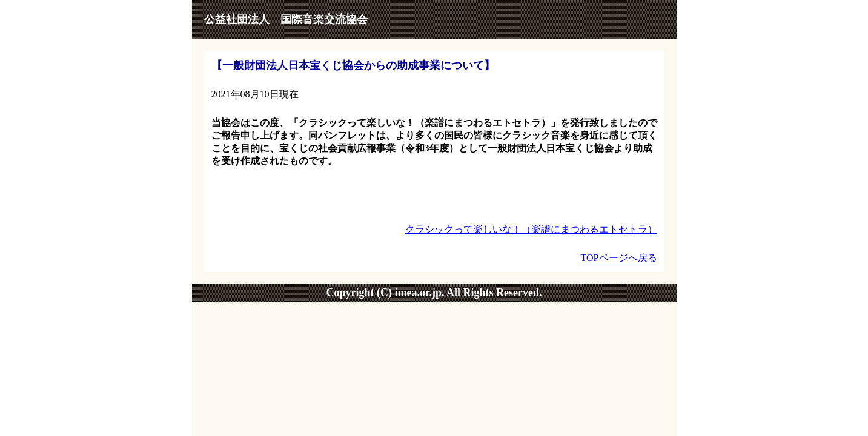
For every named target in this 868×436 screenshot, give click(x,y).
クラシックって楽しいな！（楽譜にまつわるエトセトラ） (531, 229)
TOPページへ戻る (619, 258)
